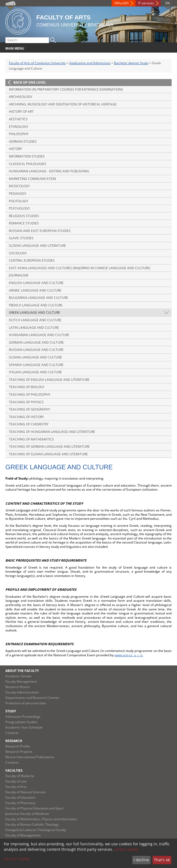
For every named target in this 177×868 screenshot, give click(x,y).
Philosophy (19, 134)
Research (14, 741)
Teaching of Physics (26, 402)
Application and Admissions (90, 63)
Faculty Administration (22, 692)
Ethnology (19, 127)
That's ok (162, 860)
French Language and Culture (36, 305)
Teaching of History (26, 417)
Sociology (18, 253)
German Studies (23, 141)
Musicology (19, 186)
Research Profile (18, 746)
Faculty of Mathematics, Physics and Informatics (41, 819)
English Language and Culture (36, 283)
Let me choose (17, 859)
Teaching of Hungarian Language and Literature (52, 432)
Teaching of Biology (27, 387)
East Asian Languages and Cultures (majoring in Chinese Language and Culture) (80, 268)
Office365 (122, 3)
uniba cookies (127, 849)
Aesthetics (18, 119)
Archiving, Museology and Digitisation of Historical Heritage (63, 104)
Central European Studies (32, 260)
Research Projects (19, 752)
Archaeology (21, 97)
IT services (146, 3)
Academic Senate (18, 676)
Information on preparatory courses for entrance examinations (66, 89)
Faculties (14, 770)
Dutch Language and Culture (35, 320)
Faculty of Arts (16, 787)
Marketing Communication (32, 179)
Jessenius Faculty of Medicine (27, 814)
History (15, 149)
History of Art (21, 112)
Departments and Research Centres (32, 698)
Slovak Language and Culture (35, 357)
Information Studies (27, 156)
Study (11, 711)
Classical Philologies (28, 164)
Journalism (19, 275)
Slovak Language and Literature (37, 246)
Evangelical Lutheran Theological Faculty (36, 830)
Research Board (17, 687)
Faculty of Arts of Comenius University (37, 63)
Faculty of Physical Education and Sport (34, 808)
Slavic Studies (21, 238)
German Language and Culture (36, 342)
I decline (141, 860)
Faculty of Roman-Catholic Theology (32, 824)
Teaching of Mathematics (31, 439)
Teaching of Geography (29, 409)
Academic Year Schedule (24, 727)
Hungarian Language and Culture (39, 335)
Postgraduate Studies (21, 722)
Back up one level (30, 82)
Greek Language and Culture (34, 312)
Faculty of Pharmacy (20, 803)
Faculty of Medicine (20, 776)
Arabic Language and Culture (35, 290)
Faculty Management (21, 681)
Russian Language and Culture (36, 350)
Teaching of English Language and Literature (49, 380)
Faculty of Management (23, 835)
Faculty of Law (16, 781)
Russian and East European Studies (40, 231)
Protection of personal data (26, 703)
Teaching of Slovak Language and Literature (48, 454)
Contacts (12, 733)
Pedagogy (18, 194)
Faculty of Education (20, 797)
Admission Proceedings (23, 717)
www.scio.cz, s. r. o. (129, 655)
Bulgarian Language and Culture (39, 298)
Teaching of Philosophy (30, 394)
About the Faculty (22, 671)
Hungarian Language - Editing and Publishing (49, 171)
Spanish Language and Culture (36, 365)
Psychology (19, 208)
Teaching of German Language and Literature (49, 447)
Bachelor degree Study (131, 63)
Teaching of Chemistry (29, 424)
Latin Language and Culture (34, 328)
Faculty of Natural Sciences (26, 792)
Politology (19, 201)
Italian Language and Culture (35, 372)
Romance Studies (24, 223)
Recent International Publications (30, 757)
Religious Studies (24, 216)
